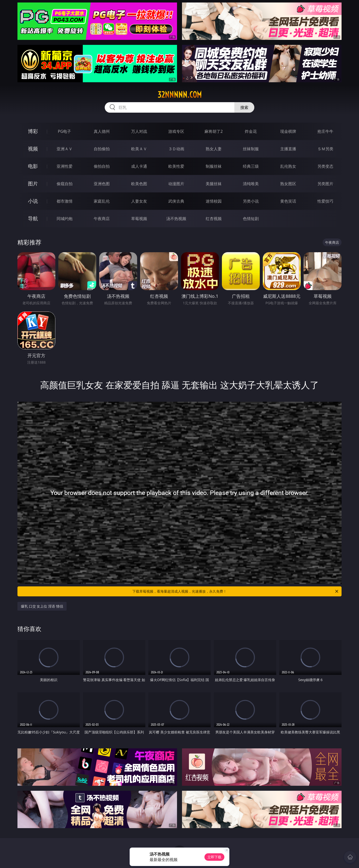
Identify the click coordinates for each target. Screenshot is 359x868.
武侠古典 (176, 201)
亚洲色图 (102, 184)
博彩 (33, 131)
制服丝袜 (214, 166)
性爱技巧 (325, 201)
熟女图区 (288, 184)
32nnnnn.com (180, 95)
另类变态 (325, 166)
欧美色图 (139, 184)
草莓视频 (139, 219)
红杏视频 (214, 219)
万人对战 (139, 131)
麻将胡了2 (214, 131)
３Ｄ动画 (176, 149)
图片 (33, 184)
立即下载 (214, 857)
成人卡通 (139, 166)
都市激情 (65, 201)
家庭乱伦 (102, 201)
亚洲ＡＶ (65, 149)
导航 (33, 218)
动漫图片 (176, 184)
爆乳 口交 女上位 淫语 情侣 (42, 606)
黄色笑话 (288, 201)
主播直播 (288, 149)
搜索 (244, 107)
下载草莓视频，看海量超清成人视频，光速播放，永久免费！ (236, 591)
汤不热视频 (176, 219)
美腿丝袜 (214, 184)
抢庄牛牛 (325, 131)
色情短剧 (251, 219)
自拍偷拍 (102, 149)
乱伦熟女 (288, 166)
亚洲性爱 (65, 166)
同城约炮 (65, 219)
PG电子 (64, 131)
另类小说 (251, 201)
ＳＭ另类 (325, 149)
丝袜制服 (251, 149)
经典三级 (251, 166)
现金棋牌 (288, 131)
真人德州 (102, 131)
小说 (33, 201)
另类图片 (325, 184)
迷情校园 (214, 201)
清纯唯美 (251, 184)
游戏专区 (176, 131)
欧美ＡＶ (139, 149)
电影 (33, 166)
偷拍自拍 (102, 166)
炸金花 (251, 131)
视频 (33, 149)
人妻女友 (139, 201)
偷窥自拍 (65, 184)
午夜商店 (102, 219)
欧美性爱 (176, 166)
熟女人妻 (214, 149)
